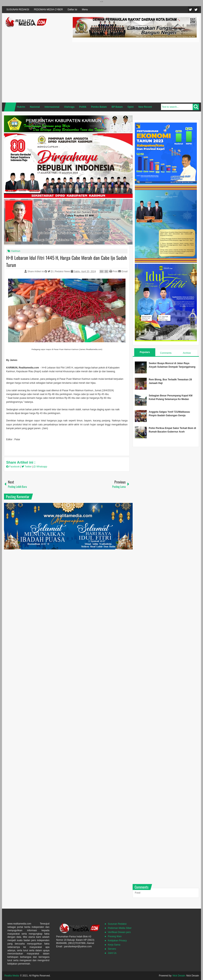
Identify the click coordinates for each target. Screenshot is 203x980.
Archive (187, 353)
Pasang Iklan (115, 936)
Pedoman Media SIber (120, 928)
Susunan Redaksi (117, 924)
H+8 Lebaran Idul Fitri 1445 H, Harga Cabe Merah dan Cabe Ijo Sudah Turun (67, 261)
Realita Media (12, 976)
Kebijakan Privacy (117, 941)
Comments (166, 353)
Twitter (191, 10)
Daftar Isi (72, 10)
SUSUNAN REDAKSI (18, 10)
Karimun (16, 251)
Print (113, 271)
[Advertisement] (136, 72)
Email (123, 271)
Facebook (196, 10)
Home (10, 107)
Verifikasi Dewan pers (119, 932)
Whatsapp (40, 467)
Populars (145, 352)
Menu (85, 10)
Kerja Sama (114, 945)
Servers (112, 949)
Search (196, 107)
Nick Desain (179, 976)
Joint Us (112, 953)
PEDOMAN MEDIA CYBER (48, 10)
